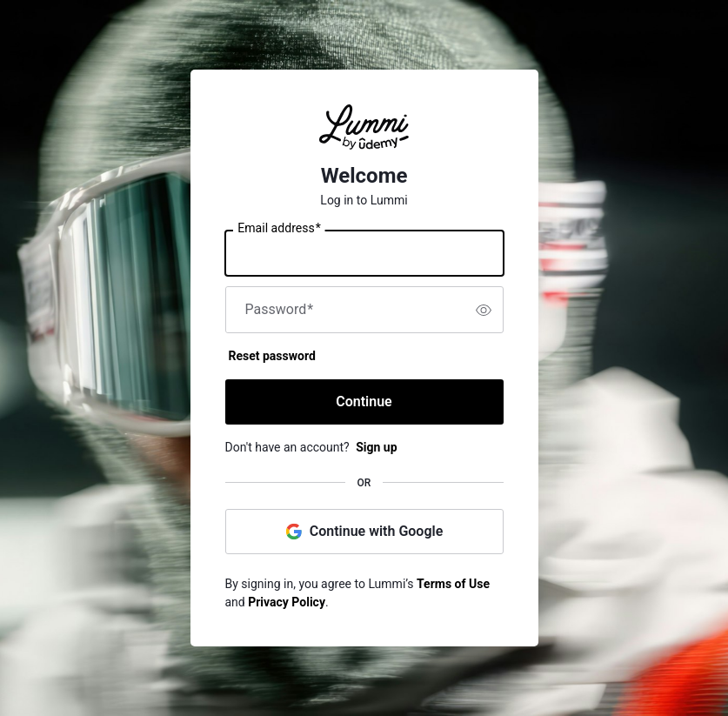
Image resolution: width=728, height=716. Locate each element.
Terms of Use (453, 584)
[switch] (484, 310)
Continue (364, 401)
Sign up (376, 447)
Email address (279, 229)
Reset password (272, 356)
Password (280, 310)
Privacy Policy (287, 602)
